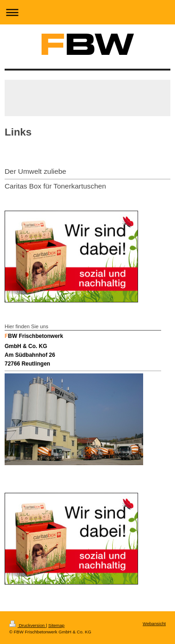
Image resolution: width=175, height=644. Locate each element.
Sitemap (56, 625)
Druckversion (27, 625)
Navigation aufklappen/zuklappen (87, 12)
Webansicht (154, 623)
